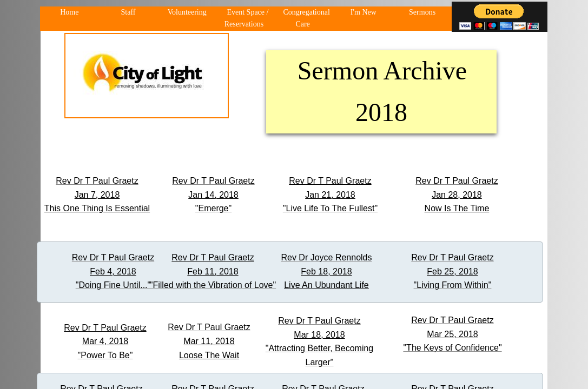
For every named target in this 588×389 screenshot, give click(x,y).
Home (69, 12)
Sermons (422, 12)
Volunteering (187, 12)
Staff (128, 12)
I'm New (364, 12)
